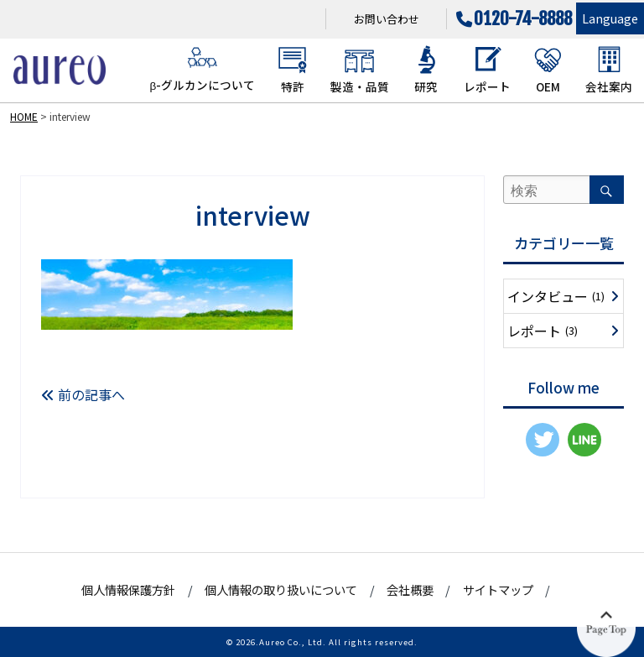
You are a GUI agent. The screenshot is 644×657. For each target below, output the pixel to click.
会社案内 (609, 70)
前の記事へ (83, 394)
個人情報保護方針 (128, 589)
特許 (292, 70)
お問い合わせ (387, 19)
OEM (548, 70)
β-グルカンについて (202, 69)
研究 (426, 70)
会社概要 (410, 589)
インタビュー (556, 296)
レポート (487, 70)
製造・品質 (360, 70)
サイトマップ (498, 589)
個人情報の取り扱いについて (281, 589)
